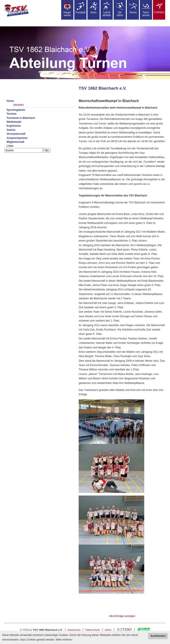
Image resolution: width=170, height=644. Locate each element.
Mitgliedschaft (15, 142)
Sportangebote (16, 110)
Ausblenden (158, 636)
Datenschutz (93, 630)
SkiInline (120, 9)
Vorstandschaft (16, 134)
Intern (108, 630)
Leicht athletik (107, 9)
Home (10, 101)
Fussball (81, 8)
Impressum (74, 630)
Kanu (94, 8)
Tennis (133, 8)
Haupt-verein (67, 9)
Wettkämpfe (14, 122)
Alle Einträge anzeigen (122, 616)
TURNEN (159, 8)
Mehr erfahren (64, 640)
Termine (12, 114)
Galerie (11, 130)
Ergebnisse (14, 126)
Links (10, 146)
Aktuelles (18, 105)
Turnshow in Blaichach (21, 118)
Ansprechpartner (17, 138)
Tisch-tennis (146, 9)
